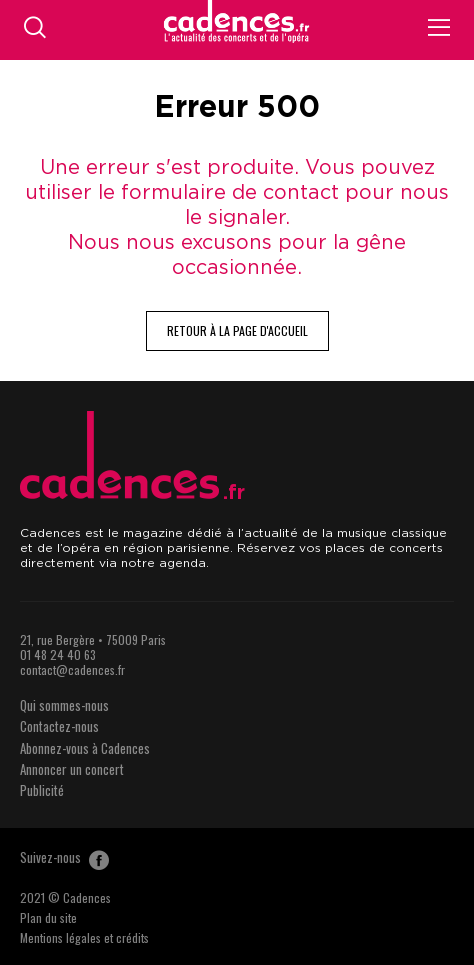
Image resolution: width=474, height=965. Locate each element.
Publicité (42, 790)
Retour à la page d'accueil (237, 330)
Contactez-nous (59, 726)
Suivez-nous (64, 857)
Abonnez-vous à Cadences (85, 748)
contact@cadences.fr (72, 669)
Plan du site (48, 917)
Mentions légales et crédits (84, 937)
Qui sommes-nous (64, 705)
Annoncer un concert (72, 769)
